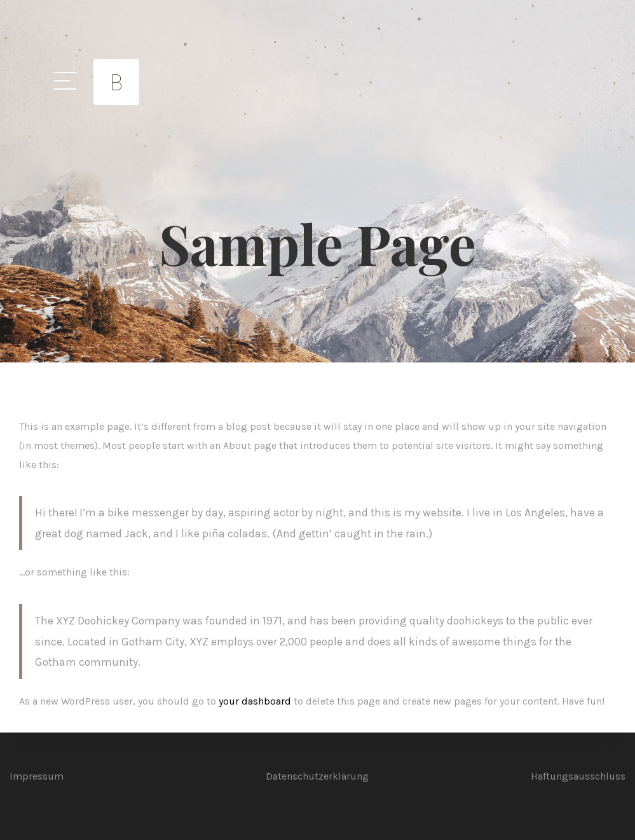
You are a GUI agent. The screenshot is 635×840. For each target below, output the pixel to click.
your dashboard (255, 701)
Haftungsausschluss (578, 776)
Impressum (37, 776)
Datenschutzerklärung (317, 776)
